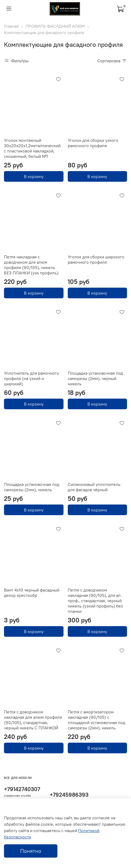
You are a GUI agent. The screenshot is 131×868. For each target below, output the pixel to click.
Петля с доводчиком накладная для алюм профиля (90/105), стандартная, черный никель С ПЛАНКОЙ (33, 720)
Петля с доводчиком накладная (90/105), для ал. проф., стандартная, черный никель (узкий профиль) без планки (95, 601)
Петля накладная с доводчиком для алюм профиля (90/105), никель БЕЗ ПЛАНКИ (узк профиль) (31, 265)
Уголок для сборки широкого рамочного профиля (96, 259)
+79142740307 (22, 789)
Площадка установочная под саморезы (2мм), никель (32, 487)
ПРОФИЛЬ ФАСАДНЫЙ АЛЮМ (55, 26)
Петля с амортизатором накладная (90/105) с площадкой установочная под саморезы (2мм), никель (96, 720)
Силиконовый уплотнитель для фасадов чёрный (94, 487)
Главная (11, 26)
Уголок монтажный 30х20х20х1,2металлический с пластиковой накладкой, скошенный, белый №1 (32, 148)
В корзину (34, 176)
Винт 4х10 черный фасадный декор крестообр (32, 593)
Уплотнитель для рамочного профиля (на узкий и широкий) (31, 378)
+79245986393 (69, 795)
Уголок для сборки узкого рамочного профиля (93, 143)
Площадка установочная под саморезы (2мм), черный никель (95, 378)
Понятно (31, 851)
